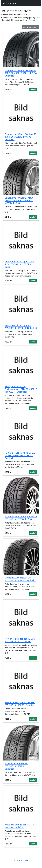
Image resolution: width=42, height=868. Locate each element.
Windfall (24, 860)
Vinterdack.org (10, 3)
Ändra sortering (30, 27)
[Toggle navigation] (36, 3)
